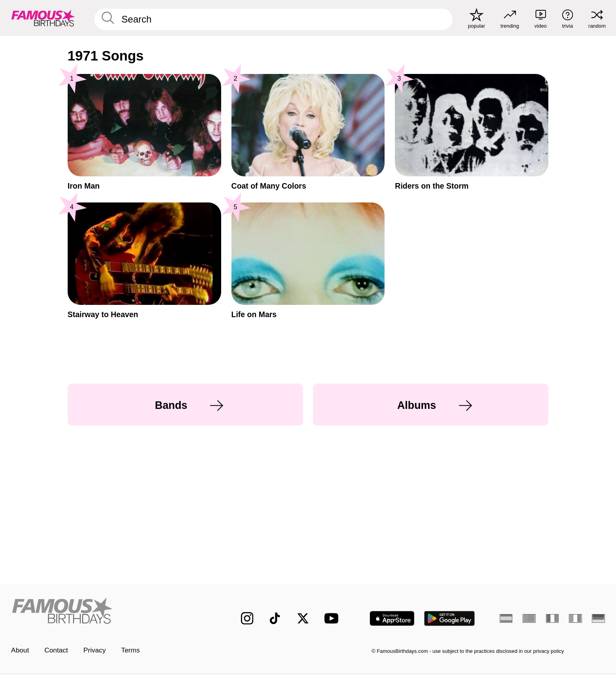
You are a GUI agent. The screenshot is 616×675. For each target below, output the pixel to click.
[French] (552, 618)
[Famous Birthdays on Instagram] (247, 618)
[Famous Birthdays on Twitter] (303, 618)
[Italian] (575, 618)
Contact (56, 650)
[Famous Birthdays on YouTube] (333, 618)
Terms (130, 650)
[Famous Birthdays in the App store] (392, 618)
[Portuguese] (529, 618)
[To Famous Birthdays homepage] (43, 18)
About (20, 650)
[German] (598, 618)
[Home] (108, 611)
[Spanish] (506, 618)
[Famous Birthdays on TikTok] (275, 618)
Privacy (95, 650)
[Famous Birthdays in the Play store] (450, 618)
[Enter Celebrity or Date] (273, 19)
